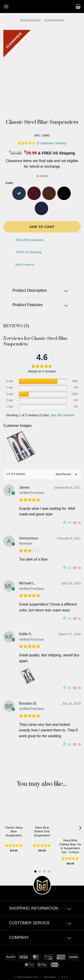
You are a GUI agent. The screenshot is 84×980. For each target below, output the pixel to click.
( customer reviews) (52, 143)
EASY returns (25, 265)
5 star (10, 381)
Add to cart (42, 227)
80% (75, 381)
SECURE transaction (30, 240)
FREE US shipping (29, 252)
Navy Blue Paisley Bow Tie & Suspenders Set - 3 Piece (70, 846)
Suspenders (54, 20)
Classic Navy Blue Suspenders (14, 831)
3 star (10, 394)
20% (75, 394)
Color (9, 183)
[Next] (80, 828)
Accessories (30, 20)
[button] (6, 6)
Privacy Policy (50, 977)
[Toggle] (66, 292)
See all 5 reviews (63, 415)
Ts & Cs (65, 977)
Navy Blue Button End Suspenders (42, 831)
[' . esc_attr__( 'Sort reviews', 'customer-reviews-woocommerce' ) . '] (66, 474)
